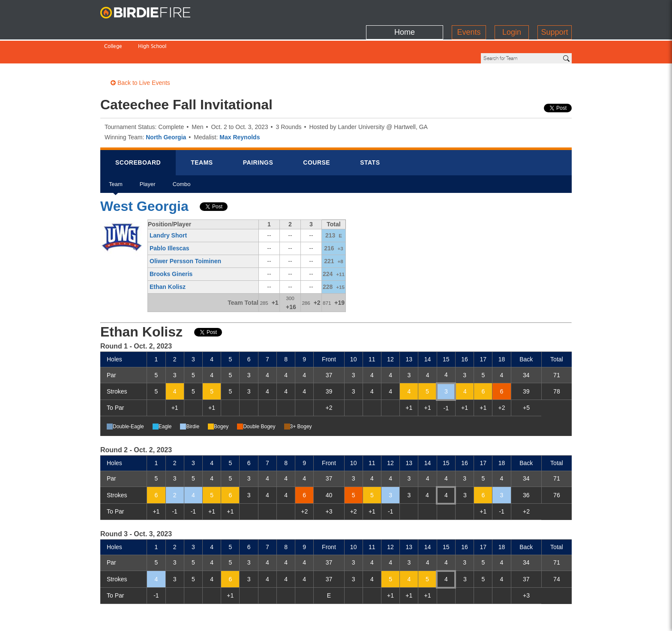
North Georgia (166, 108)
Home (405, 11)
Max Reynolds (240, 108)
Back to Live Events (140, 54)
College (113, 29)
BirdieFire (154, 13)
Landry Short (168, 206)
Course (316, 133)
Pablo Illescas (169, 219)
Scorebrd (138, 133)
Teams (202, 133)
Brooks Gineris (171, 245)
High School (152, 29)
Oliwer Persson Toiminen (185, 232)
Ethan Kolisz (168, 258)
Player (148, 158)
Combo (182, 158)
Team (116, 158)
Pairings (258, 133)
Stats (370, 133)
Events (469, 11)
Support (554, 11)
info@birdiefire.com (540, 619)
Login (512, 11)
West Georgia (144, 177)
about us (487, 619)
